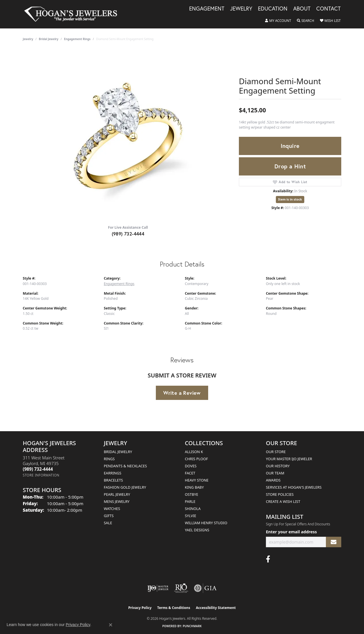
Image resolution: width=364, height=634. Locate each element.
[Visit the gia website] (205, 588)
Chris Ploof (196, 459)
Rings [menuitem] (109, 459)
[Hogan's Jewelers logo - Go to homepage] (73, 14)
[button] (278, 21)
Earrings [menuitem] (113, 473)
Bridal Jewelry (49, 39)
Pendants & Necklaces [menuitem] (125, 466)
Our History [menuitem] (278, 466)
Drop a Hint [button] (290, 166)
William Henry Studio (206, 523)
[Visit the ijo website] (158, 588)
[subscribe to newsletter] (334, 542)
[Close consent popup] (111, 625)
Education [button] (273, 9)
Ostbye (192, 494)
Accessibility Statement (216, 608)
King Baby (194, 487)
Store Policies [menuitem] (280, 494)
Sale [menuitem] (108, 523)
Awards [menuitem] (273, 480)
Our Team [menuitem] (275, 473)
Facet (190, 473)
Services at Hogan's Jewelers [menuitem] (294, 487)
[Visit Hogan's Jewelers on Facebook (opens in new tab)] (268, 559)
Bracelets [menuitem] (113, 480)
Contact (328, 9)
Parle (190, 501)
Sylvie (191, 516)
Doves (191, 466)
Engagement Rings (77, 39)
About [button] (302, 9)
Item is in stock (290, 199)
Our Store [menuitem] (276, 452)
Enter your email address (291, 532)
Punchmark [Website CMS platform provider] (192, 626)
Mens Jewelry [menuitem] (117, 501)
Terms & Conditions (174, 608)
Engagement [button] (207, 9)
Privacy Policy (140, 608)
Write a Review (182, 393)
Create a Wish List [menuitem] (283, 501)
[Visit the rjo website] (181, 588)
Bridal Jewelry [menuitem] (118, 452)
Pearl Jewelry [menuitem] (117, 494)
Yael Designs (197, 530)
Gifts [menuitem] (109, 516)
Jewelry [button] (241, 9)
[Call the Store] (38, 469)
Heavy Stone (197, 480)
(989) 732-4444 (128, 234)
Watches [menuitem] (112, 509)
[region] (128, 135)
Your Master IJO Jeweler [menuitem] (289, 459)
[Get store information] (41, 475)
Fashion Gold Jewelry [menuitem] (125, 487)
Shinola (193, 509)
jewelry (28, 39)
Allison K (194, 452)
